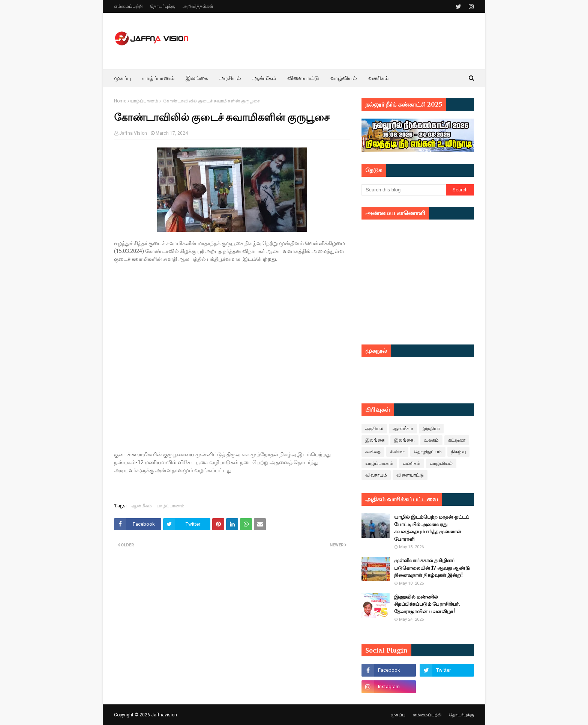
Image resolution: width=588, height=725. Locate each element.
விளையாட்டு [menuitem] (303, 78)
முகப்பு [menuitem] (122, 78)
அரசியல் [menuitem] (230, 78)
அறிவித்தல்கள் (198, 6)
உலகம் (431, 440)
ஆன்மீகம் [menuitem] (264, 78)
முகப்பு (398, 715)
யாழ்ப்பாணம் (144, 101)
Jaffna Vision (133, 133)
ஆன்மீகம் (142, 506)
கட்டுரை (457, 440)
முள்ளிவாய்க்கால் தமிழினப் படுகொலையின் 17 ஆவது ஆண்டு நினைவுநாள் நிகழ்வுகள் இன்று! (432, 568)
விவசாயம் (376, 475)
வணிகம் (412, 463)
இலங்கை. (404, 440)
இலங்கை (375, 440)
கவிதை (373, 452)
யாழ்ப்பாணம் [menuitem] (158, 78)
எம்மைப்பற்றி (128, 6)
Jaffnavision (164, 715)
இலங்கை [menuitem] (197, 78)
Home (120, 101)
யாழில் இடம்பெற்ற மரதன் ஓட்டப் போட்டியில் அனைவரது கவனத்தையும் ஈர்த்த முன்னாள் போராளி (432, 528)
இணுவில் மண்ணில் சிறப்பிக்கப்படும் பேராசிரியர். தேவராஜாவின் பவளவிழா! (427, 604)
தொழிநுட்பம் (428, 452)
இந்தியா (431, 429)
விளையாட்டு (410, 475)
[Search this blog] (404, 190)
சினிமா (397, 452)
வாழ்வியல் (441, 463)
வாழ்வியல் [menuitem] (344, 78)
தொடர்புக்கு (163, 6)
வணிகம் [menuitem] (378, 78)
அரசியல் (374, 429)
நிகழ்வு (458, 452)
